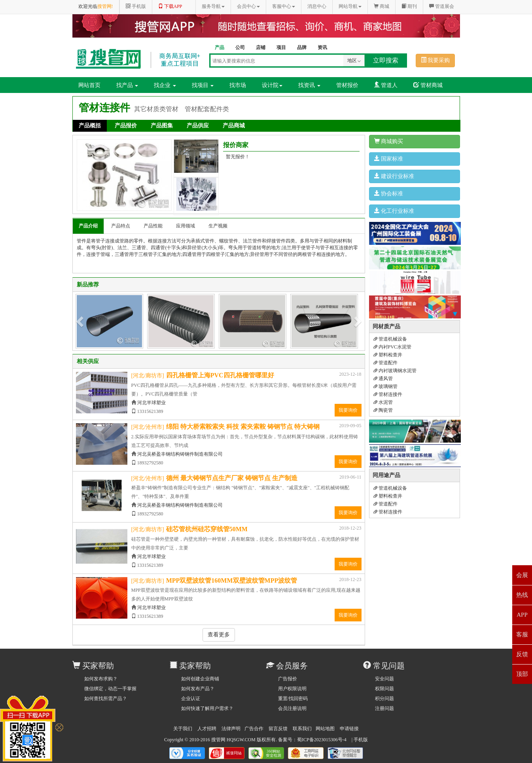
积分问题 (384, 699)
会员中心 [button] (248, 6)
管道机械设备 (390, 339)
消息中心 (317, 6)
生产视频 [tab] (218, 226)
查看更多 (219, 635)
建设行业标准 (394, 176)
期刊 (409, 6)
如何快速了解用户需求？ (207, 708)
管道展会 (442, 6)
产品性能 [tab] (153, 226)
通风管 (383, 379)
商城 (381, 6)
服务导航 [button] (213, 6)
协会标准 (389, 193)
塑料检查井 (388, 355)
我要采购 (435, 60)
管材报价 (347, 85)
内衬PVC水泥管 (392, 347)
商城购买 (389, 141)
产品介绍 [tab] (88, 226)
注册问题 (384, 708)
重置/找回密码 (293, 699)
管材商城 (428, 85)
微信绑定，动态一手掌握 (110, 689)
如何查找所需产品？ (106, 699)
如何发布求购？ (101, 679)
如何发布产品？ (198, 689)
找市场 (238, 85)
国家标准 (389, 159)
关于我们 (183, 729)
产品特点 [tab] (121, 226)
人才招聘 (207, 729)
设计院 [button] (272, 85)
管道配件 (385, 363)
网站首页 (89, 85)
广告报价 (288, 679)
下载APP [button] (170, 6)
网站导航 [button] (350, 6)
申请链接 (349, 729)
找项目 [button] (203, 85)
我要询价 (348, 410)
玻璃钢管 (385, 386)
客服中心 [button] (284, 6)
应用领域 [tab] (186, 226)
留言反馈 (278, 729)
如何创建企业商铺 (200, 679)
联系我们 (302, 729)
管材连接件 (388, 394)
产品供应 (198, 126)
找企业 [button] (165, 85)
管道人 (386, 85)
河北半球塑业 (151, 403)
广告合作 (254, 729)
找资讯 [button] (309, 85)
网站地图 (325, 729)
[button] (81, 321)
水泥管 (383, 402)
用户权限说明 (292, 689)
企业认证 (191, 699)
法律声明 (231, 729)
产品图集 (162, 126)
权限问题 (384, 689)
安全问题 (384, 679)
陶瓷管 (383, 410)
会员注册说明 (292, 708)
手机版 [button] (136, 6)
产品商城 (234, 126)
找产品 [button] (127, 85)
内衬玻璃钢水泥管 (395, 371)
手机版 (361, 740)
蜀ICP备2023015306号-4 (322, 740)
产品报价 (126, 126)
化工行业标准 (394, 211)
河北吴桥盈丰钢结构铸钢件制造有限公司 (180, 454)
